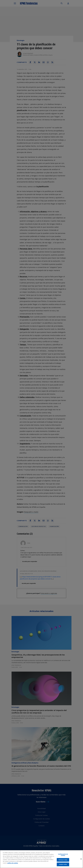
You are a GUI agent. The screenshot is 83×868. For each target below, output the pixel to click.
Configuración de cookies (63, 855)
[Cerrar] (81, 859)
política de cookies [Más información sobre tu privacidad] (13, 863)
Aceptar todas (63, 864)
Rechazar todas (63, 860)
